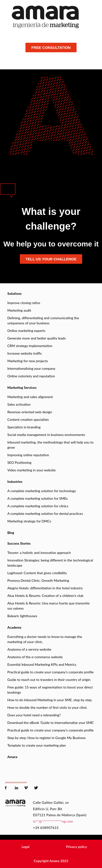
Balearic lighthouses (22, 616)
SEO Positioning (19, 462)
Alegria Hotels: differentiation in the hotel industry (45, 588)
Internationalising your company (31, 368)
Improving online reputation (28, 455)
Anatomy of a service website (29, 649)
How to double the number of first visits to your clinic (47, 707)
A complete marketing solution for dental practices (45, 513)
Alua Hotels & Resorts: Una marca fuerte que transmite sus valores (48, 606)
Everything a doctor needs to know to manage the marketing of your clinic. (45, 639)
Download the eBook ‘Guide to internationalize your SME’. (51, 723)
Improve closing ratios (24, 303)
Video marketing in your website (32, 470)
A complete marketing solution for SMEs (38, 498)
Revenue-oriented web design (30, 412)
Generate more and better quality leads (37, 338)
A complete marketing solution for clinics (38, 506)
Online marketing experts (26, 331)
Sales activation (19, 404)
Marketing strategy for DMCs (29, 521)
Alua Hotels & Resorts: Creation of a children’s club (45, 596)
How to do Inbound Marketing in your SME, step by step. (50, 700)
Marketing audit (19, 310)
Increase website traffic (25, 353)
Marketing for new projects (28, 361)
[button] (25, 847)
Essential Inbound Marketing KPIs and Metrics (42, 664)
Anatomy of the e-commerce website (35, 657)
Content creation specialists (28, 419)
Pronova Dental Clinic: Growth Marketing (38, 580)
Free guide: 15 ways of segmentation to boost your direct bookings (50, 690)
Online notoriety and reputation (31, 376)
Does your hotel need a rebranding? (34, 715)
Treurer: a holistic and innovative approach (39, 553)
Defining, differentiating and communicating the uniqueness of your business (43, 320)
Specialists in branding (24, 427)
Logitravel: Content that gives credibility (37, 573)
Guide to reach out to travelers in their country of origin (49, 680)
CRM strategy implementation (30, 346)
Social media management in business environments (46, 435)
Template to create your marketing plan (37, 745)
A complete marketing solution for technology (42, 491)
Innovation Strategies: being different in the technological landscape (50, 563)
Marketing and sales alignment (30, 397)
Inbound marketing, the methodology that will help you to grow (50, 445)
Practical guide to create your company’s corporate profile (51, 672)
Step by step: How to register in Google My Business (46, 738)
